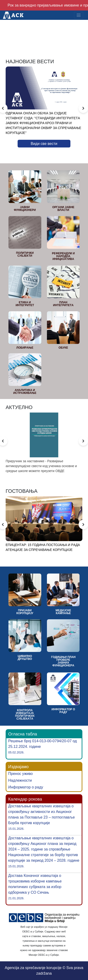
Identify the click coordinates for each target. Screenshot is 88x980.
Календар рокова (25, 799)
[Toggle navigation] (78, 15)
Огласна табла (23, 734)
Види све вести (44, 144)
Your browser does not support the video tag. (44, 31)
